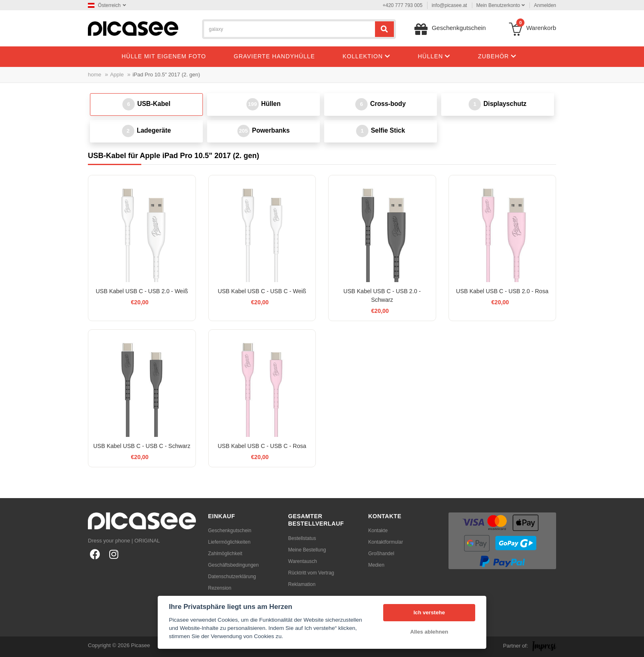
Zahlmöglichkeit (225, 554)
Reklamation (302, 584)
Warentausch (303, 561)
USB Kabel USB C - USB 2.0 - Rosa (502, 291)
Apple (117, 75)
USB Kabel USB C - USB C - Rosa (262, 446)
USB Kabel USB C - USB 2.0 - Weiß (142, 291)
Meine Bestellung (307, 550)
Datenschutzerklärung (232, 577)
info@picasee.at (449, 5)
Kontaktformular (386, 542)
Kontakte (378, 531)
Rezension (220, 588)
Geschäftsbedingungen (233, 565)
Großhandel (381, 554)
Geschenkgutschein (230, 531)
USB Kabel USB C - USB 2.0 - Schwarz (382, 295)
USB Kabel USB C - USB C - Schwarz (142, 446)
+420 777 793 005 (403, 5)
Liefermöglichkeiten (229, 542)
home (95, 75)
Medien (376, 565)
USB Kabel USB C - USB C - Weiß (262, 291)
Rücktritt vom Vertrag (311, 573)
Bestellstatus (302, 538)
